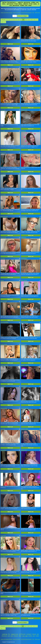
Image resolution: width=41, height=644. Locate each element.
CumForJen (24, 557)
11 (26, 20)
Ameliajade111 (4, 600)
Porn (33, 13)
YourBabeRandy (4, 493)
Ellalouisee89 (24, 153)
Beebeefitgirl (24, 302)
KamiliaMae (3, 195)
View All (3, 20)
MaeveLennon (4, 408)
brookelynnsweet (4, 578)
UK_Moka (3, 131)
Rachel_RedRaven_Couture (27, 174)
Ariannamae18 (24, 323)
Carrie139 (3, 429)
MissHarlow (24, 536)
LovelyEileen (24, 600)
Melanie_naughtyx (25, 365)
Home (15, 16)
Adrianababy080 (4, 25)
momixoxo (23, 195)
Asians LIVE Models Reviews (6, 13)
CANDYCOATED (25, 578)
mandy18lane (24, 259)
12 (29, 20)
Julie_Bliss (3, 557)
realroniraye (3, 536)
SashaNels (23, 131)
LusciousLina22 (25, 408)
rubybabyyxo (4, 514)
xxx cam (25, 636)
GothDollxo (3, 386)
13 (32, 20)
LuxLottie (23, 493)
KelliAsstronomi (4, 365)
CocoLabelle (24, 386)
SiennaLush (3, 238)
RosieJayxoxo (24, 472)
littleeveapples (24, 25)
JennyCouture (4, 89)
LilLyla (2, 280)
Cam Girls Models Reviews (26, 13)
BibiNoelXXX (24, 450)
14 (34, 20)
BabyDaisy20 (24, 110)
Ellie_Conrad (24, 280)
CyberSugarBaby (4, 323)
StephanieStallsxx (25, 46)
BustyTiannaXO (4, 217)
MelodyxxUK (24, 89)
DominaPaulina (4, 67)
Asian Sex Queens (17, 13)
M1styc (2, 46)
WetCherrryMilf (24, 429)
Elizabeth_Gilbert (25, 67)
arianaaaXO (3, 174)
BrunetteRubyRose (25, 514)
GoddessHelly (4, 344)
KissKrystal (24, 217)
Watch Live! (10, 44)
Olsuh (2, 472)
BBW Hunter (38, 13)
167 (2, 22)
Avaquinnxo (3, 153)
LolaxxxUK (3, 110)
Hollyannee (24, 238)
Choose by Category (23, 16)
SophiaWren (3, 450)
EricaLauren (24, 344)
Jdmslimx (3, 259)
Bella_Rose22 (4, 302)
